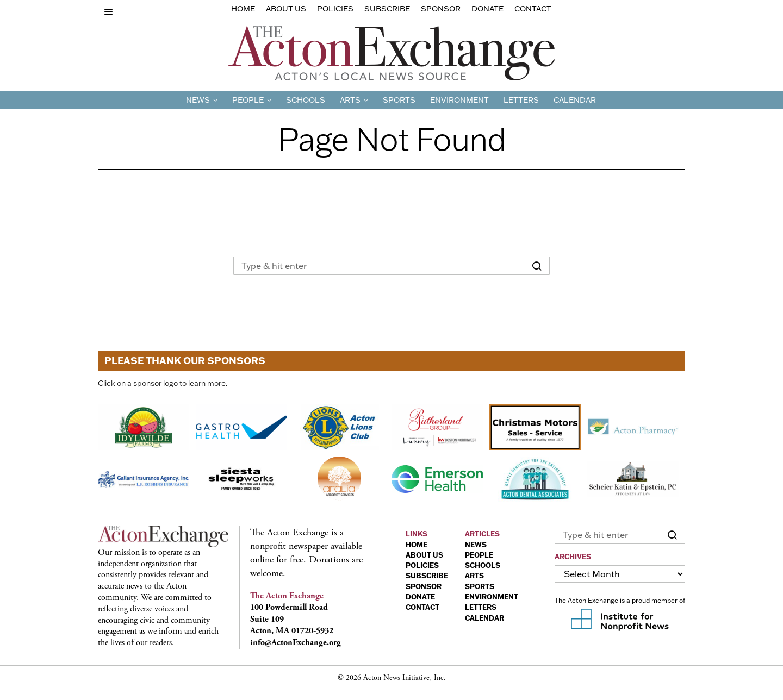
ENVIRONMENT (492, 597)
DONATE (420, 597)
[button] (537, 266)
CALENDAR (484, 618)
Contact (533, 9)
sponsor (441, 9)
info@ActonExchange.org (296, 643)
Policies (335, 9)
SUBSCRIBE (427, 576)
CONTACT (422, 607)
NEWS (476, 545)
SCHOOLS (483, 565)
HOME (417, 545)
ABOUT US (424, 555)
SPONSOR (424, 586)
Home (243, 9)
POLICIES (422, 565)
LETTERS (481, 607)
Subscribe (387, 9)
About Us (286, 9)
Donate (487, 9)
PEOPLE (479, 555)
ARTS (474, 576)
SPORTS (480, 586)
